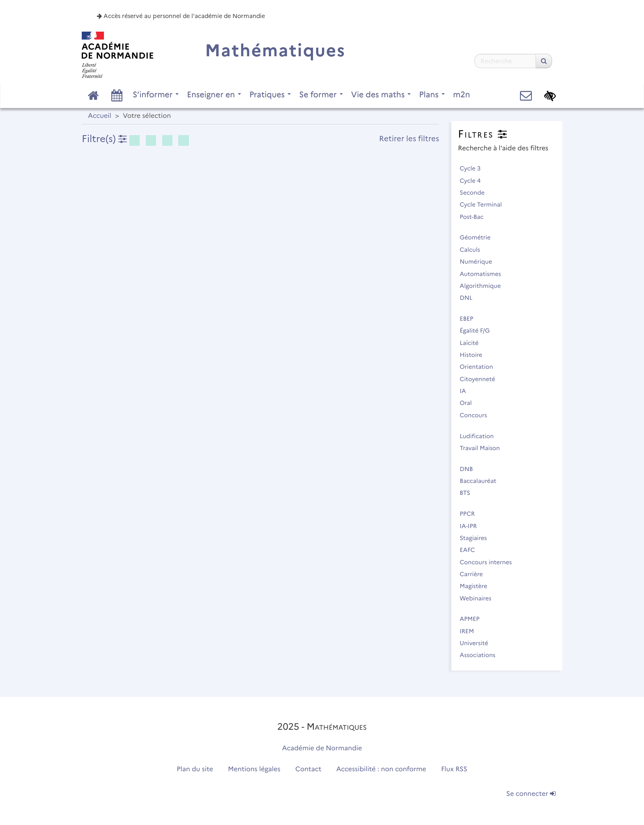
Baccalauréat (482, 481)
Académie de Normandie (322, 748)
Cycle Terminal (484, 205)
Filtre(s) (104, 139)
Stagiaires (477, 538)
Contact (308, 769)
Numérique (479, 262)
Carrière (475, 574)
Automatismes (484, 274)
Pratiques (270, 94)
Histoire (475, 355)
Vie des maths (381, 94)
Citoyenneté (481, 379)
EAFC (471, 550)
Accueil (100, 116)
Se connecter (531, 794)
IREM (470, 631)
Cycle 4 (474, 181)
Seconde (476, 193)
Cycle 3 (474, 168)
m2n (462, 94)
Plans (432, 94)
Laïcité (473, 343)
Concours (477, 415)
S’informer (156, 94)
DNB (470, 469)
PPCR (471, 514)
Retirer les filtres (409, 139)
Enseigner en (214, 94)
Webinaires (479, 598)
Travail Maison (483, 448)
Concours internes (489, 562)
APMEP (473, 619)
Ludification (480, 436)
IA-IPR (472, 526)
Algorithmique (484, 286)
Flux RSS (454, 769)
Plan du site (195, 769)
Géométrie (479, 237)
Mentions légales (254, 769)
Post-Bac (475, 217)
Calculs (473, 250)
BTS (468, 493)
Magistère (477, 586)
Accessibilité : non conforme (381, 769)
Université (477, 643)
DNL (470, 298)
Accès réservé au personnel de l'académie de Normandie (181, 16)
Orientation (480, 367)
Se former (321, 94)
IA (466, 391)
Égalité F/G (478, 331)
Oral (469, 403)
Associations (481, 655)
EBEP (470, 319)
